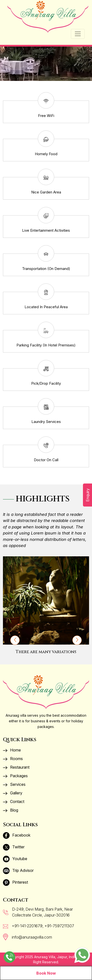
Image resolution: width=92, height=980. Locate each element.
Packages (15, 776)
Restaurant (16, 767)
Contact (14, 802)
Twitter (14, 847)
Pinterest (15, 882)
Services (14, 784)
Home (12, 750)
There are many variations (46, 652)
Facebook (17, 835)
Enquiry (88, 495)
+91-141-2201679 (27, 926)
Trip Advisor (18, 870)
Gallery (13, 793)
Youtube (15, 859)
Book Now (46, 973)
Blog (11, 810)
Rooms (13, 759)
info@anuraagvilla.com (32, 937)
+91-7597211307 (59, 926)
